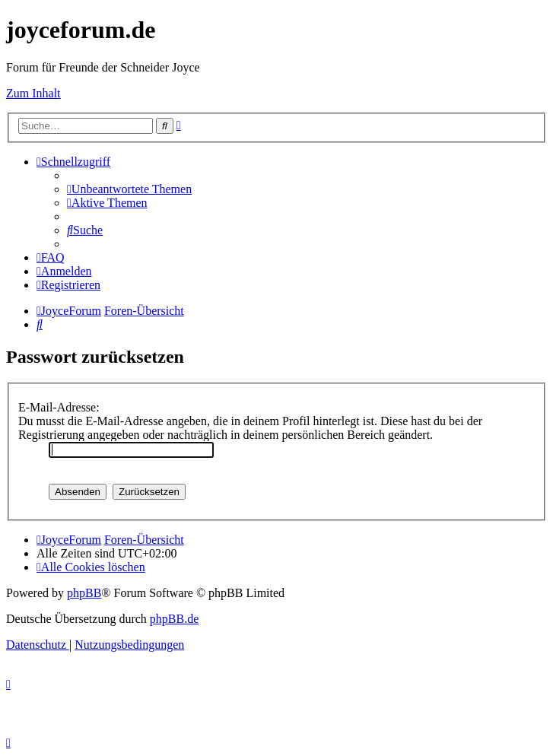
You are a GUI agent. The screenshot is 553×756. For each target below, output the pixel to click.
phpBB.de (174, 619)
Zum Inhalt (33, 93)
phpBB (84, 593)
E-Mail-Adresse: (59, 407)
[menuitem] (129, 189)
